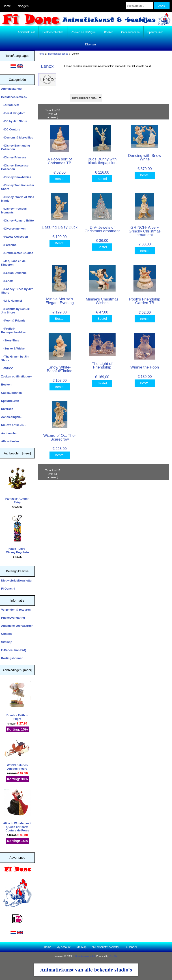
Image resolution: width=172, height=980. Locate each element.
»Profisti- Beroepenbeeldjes (13, 330)
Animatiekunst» (12, 89)
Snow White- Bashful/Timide (60, 369)
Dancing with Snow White (145, 157)
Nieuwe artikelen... (14, 425)
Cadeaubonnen (130, 32)
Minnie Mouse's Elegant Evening (60, 301)
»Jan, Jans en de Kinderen (13, 263)
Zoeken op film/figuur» (16, 376)
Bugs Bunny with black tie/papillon (102, 161)
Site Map (81, 947)
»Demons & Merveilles (17, 137)
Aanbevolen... (10, 433)
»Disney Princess (14, 157)
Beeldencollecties (58, 54)
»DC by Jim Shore (14, 121)
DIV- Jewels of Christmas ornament (102, 229)
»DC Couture (11, 129)
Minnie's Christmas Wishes (102, 301)
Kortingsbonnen (12, 658)
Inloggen (23, 6)
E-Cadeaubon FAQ (14, 650)
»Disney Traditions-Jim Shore (18, 187)
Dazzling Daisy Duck (59, 227)
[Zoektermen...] (139, 6)
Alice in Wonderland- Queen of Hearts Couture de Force (17, 811)
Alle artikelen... (11, 441)
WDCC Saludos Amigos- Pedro (17, 755)
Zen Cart (114, 956)
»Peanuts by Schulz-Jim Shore (16, 311)
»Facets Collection (15, 237)
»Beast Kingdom (13, 113)
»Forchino (9, 245)
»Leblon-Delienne (14, 273)
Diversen (90, 45)
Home (7, 6)
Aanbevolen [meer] (17, 453)
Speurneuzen (155, 32)
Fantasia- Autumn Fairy (17, 484)
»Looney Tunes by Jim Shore (17, 291)
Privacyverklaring (13, 618)
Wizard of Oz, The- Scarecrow (60, 437)
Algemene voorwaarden (17, 626)
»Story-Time (10, 340)
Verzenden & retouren (16, 610)
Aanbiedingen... (12, 417)
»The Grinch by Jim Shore (15, 358)
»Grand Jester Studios (17, 253)
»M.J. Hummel (12, 301)
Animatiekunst (26, 32)
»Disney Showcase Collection (15, 167)
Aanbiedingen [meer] (17, 670)
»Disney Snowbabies (16, 177)
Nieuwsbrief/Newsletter (17, 581)
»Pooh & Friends (13, 321)
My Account (64, 947)
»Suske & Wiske (13, 348)
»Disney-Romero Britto (17, 220)
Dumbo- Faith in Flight (17, 701)
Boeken (109, 32)
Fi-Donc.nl (8, 589)
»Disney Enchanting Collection (16, 147)
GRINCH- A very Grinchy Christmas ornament (145, 231)
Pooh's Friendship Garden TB (145, 301)
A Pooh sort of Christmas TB (59, 161)
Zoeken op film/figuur (84, 32)
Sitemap (7, 642)
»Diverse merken (13, 229)
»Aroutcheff (10, 105)
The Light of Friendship (102, 365)
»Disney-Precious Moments (14, 210)
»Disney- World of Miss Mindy (18, 199)
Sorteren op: (48, 96)
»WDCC (7, 368)
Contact (6, 634)
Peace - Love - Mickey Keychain (17, 534)
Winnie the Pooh (145, 367)
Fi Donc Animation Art (84, 956)
